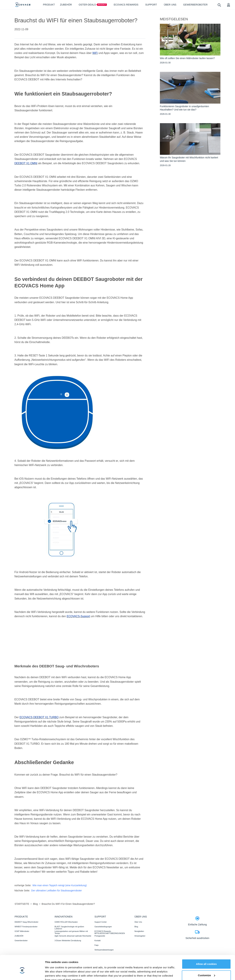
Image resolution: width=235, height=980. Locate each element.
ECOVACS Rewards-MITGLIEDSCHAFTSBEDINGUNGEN (110, 932)
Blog (136, 927)
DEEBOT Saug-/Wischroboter (27, 922)
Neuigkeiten (139, 931)
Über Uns (138, 922)
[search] (219, 5)
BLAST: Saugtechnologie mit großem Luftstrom (69, 928)
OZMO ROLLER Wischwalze (66, 922)
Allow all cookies (206, 948)
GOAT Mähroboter (22, 931)
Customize (207, 959)
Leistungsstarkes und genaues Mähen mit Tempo (71, 932)
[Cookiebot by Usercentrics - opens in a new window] (22, 973)
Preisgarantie (100, 936)
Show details (53, 973)
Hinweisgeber (140, 936)
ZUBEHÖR (19, 936)
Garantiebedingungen (103, 927)
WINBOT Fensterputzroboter (26, 927)
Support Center (101, 922)
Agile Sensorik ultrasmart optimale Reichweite (73, 936)
